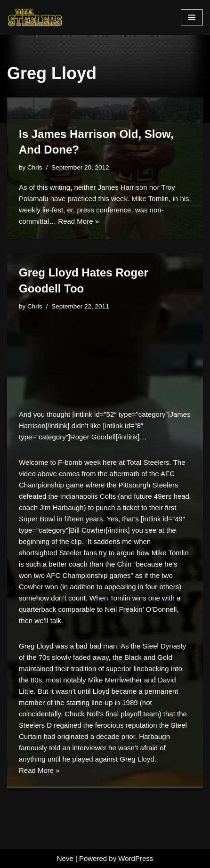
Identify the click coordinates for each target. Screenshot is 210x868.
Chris (35, 167)
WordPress (136, 858)
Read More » (78, 221)
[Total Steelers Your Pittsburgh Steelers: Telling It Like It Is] (35, 17)
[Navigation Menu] (192, 17)
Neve (65, 858)
